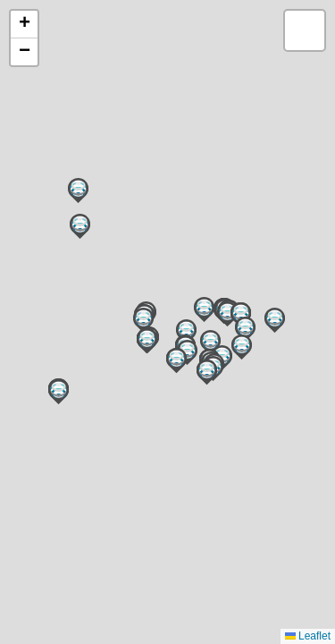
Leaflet (308, 636)
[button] (59, 392)
